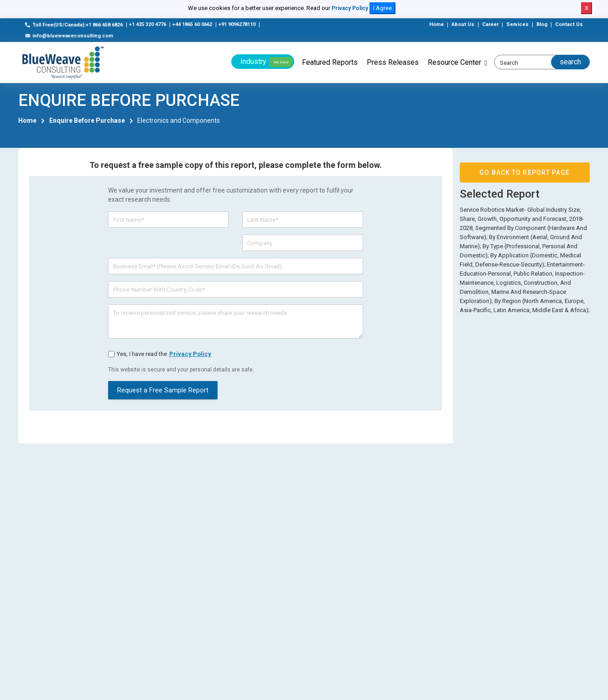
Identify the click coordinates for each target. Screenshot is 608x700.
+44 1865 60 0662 (192, 24)
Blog (542, 24)
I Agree (382, 8)
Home (437, 24)
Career (490, 24)
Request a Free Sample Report (163, 390)
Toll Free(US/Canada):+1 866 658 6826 (74, 25)
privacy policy (190, 354)
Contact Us (569, 24)
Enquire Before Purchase (87, 120)
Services (517, 24)
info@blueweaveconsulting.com (69, 36)
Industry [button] (266, 62)
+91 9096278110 (237, 24)
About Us (463, 24)
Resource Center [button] (455, 62)
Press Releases (393, 62)
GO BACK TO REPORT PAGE (525, 172)
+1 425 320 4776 (148, 24)
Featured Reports (330, 62)
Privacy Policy (350, 8)
